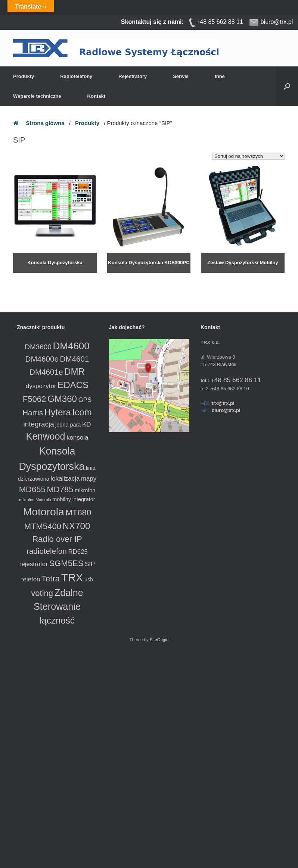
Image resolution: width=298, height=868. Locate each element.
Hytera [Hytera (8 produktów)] (58, 412)
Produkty (24, 76)
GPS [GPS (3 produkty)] (85, 400)
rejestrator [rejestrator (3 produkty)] (34, 564)
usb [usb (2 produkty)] (89, 580)
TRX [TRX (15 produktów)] (72, 577)
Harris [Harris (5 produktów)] (33, 413)
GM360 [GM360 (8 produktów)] (62, 399)
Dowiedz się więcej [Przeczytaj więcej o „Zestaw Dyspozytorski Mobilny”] (221, 277)
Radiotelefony (76, 76)
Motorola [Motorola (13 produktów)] (44, 512)
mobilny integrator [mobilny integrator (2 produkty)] (74, 499)
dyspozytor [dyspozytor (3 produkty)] (41, 386)
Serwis (181, 76)
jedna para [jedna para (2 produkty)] (68, 425)
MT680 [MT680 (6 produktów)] (78, 513)
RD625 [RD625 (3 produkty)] (78, 552)
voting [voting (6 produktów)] (42, 593)
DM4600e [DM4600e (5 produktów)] (42, 359)
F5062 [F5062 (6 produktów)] (35, 399)
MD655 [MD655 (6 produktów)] (32, 489)
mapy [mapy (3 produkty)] (89, 479)
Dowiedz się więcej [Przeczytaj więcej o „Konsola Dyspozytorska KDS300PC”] (127, 277)
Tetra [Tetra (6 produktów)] (51, 579)
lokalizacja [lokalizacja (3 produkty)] (65, 479)
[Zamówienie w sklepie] (249, 156)
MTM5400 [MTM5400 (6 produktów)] (43, 526)
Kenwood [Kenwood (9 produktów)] (46, 436)
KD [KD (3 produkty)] (86, 424)
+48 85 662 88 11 (236, 380)
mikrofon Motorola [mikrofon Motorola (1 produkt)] (35, 500)
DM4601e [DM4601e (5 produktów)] (46, 372)
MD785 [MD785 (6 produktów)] (60, 489)
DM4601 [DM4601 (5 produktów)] (75, 359)
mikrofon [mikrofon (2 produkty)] (85, 490)
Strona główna (45, 123)
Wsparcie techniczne (37, 96)
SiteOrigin (159, 640)
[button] (287, 86)
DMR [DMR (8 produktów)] (74, 371)
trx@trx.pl (223, 403)
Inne (220, 76)
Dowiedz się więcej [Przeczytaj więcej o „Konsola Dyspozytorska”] (33, 277)
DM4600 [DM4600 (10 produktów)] (71, 346)
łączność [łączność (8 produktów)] (57, 620)
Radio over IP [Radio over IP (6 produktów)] (57, 539)
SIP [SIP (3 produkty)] (90, 564)
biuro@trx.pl (226, 410)
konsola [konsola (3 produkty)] (77, 438)
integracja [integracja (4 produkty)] (39, 424)
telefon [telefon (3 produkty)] (31, 579)
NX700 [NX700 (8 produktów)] (77, 526)
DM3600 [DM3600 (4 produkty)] (38, 347)
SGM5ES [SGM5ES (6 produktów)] (66, 563)
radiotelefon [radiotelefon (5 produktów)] (47, 551)
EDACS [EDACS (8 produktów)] (73, 385)
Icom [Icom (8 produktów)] (82, 412)
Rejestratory (133, 76)
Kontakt (96, 96)
